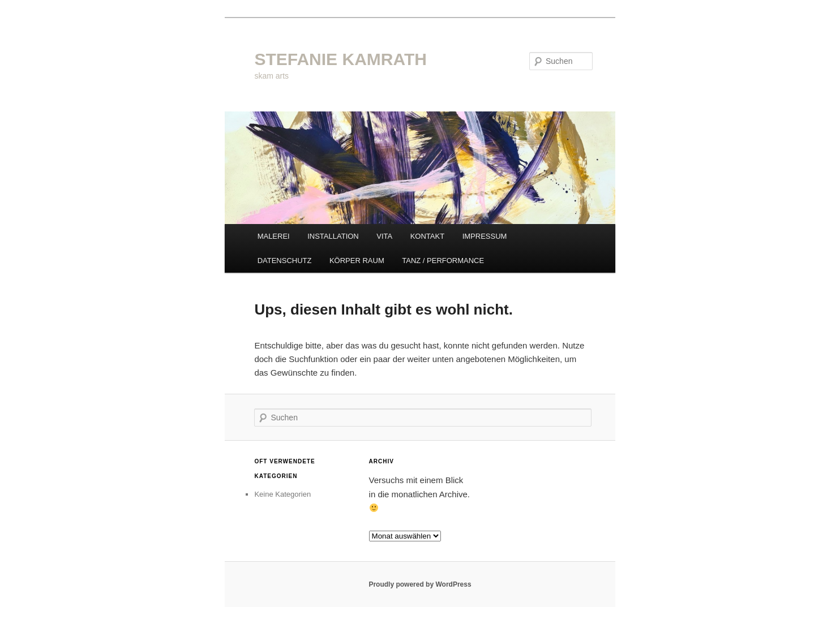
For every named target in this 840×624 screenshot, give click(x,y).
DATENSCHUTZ (285, 261)
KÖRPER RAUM (357, 261)
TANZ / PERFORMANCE (443, 261)
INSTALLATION (333, 236)
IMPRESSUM (485, 236)
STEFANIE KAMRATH (340, 59)
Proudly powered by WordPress (420, 584)
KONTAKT (427, 236)
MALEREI (274, 236)
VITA (384, 236)
